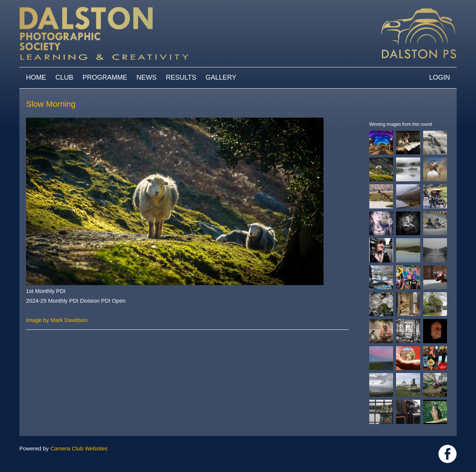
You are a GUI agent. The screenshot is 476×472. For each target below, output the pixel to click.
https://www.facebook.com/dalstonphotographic (448, 454)
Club (64, 77)
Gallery (221, 77)
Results (181, 77)
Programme (105, 77)
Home (36, 77)
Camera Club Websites (79, 448)
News (147, 77)
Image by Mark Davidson (57, 320)
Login (440, 77)
